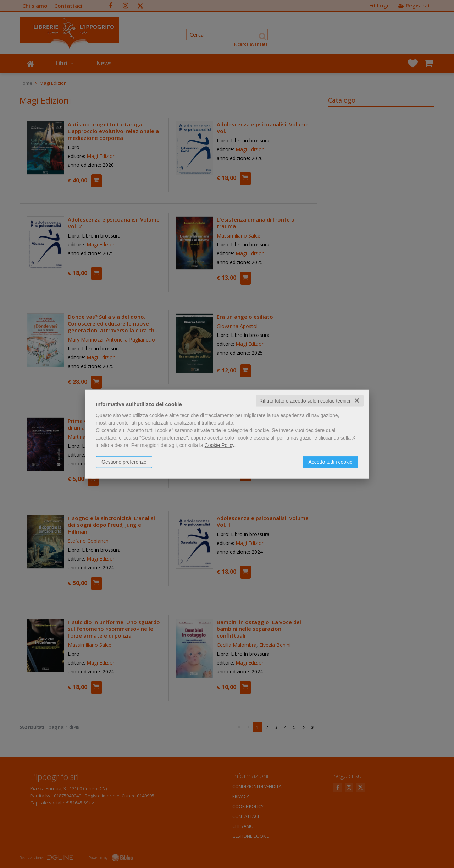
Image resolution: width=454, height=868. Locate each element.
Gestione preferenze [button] (124, 462)
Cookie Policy (220, 445)
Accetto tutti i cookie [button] (330, 462)
